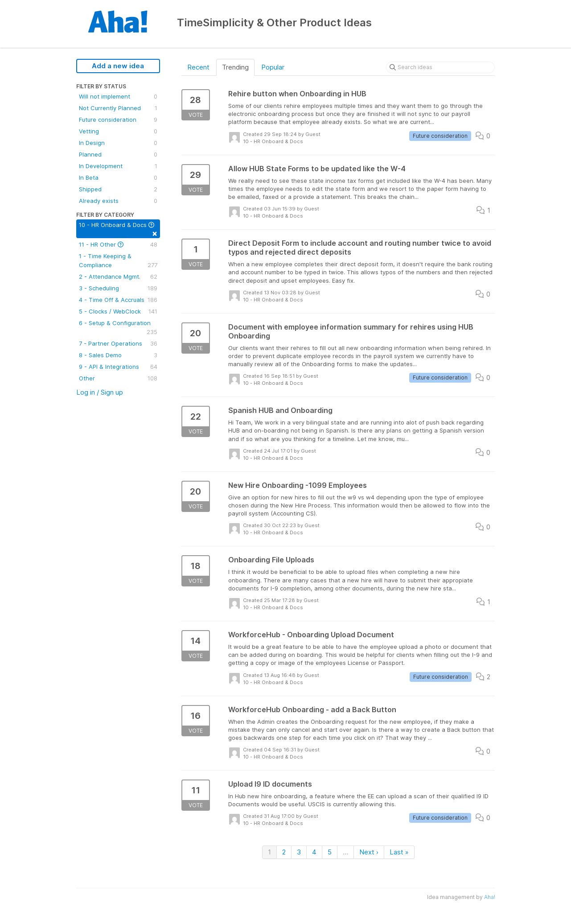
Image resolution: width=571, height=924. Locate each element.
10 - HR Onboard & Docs (118, 229)
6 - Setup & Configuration (118, 328)
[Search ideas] (440, 67)
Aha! (490, 897)
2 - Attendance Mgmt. (118, 276)
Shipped (118, 189)
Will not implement (118, 96)
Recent (198, 67)
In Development (118, 166)
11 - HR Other (118, 244)
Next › (369, 852)
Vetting (118, 131)
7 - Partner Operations (118, 343)
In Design (118, 143)
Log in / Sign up (100, 392)
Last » (399, 852)
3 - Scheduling (118, 288)
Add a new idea (118, 66)
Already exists (118, 201)
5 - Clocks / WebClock (118, 311)
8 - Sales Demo (118, 355)
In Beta (118, 177)
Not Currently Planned (118, 108)
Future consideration (118, 120)
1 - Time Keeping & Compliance (118, 261)
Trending (235, 67)
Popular (273, 67)
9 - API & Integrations (118, 367)
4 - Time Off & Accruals (118, 300)
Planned (118, 154)
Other (118, 378)
